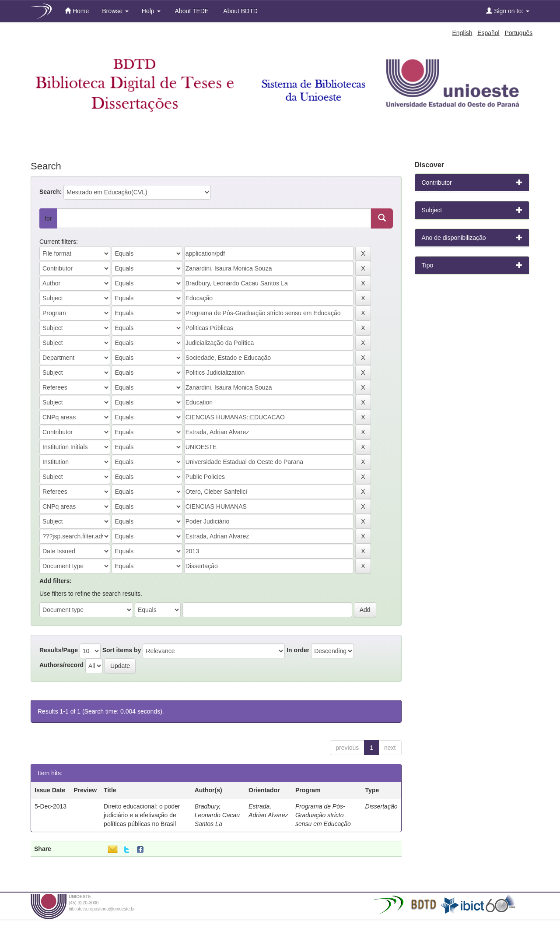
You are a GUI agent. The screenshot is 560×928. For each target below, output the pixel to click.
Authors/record (61, 665)
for (48, 218)
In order (298, 650)
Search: (51, 192)
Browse (115, 11)
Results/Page (59, 650)
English (462, 33)
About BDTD (240, 11)
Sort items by (122, 650)
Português (518, 33)
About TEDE (191, 11)
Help (151, 11)
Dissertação (381, 806)
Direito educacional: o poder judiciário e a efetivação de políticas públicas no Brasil (142, 815)
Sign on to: (508, 11)
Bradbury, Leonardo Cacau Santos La (217, 815)
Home (77, 11)
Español (488, 33)
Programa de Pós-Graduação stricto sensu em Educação (323, 815)
